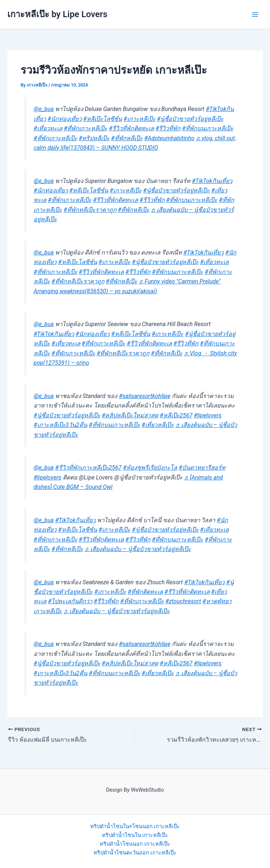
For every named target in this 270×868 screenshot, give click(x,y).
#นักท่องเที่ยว (65, 119)
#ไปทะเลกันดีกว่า (70, 601)
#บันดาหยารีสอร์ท (202, 468)
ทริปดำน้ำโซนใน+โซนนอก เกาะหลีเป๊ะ (135, 826)
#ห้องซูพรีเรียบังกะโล (150, 468)
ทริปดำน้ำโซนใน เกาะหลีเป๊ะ (135, 835)
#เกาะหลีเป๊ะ (140, 119)
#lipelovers (208, 415)
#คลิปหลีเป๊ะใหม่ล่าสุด (130, 415)
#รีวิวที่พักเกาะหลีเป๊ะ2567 (88, 468)
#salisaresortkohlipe (144, 396)
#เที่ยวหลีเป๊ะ (158, 425)
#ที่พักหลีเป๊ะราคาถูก (90, 210)
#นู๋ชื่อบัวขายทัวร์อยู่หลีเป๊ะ (191, 119)
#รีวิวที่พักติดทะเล (132, 128)
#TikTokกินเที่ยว (212, 181)
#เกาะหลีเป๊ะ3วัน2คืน (60, 425)
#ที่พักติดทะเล (146, 592)
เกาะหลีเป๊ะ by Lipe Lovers (57, 14)
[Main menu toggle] (255, 15)
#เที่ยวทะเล (48, 128)
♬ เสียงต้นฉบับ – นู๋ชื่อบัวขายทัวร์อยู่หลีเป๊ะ (138, 549)
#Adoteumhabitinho (169, 138)
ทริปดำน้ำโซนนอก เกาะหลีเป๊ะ (135, 844)
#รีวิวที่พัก (168, 128)
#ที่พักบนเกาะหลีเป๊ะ (208, 128)
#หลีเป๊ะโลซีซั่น (103, 119)
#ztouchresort (183, 601)
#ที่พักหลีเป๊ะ (127, 138)
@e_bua (44, 109)
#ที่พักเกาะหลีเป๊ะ (86, 128)
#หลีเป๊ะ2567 (176, 415)
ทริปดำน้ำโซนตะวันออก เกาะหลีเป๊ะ (135, 853)
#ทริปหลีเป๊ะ (94, 138)
